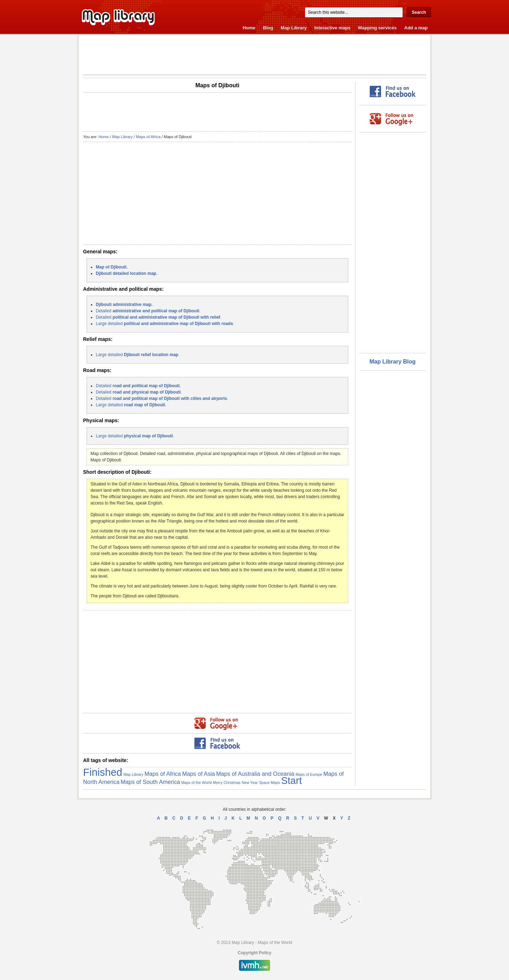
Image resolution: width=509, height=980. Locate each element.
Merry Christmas (227, 783)
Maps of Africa (148, 137)
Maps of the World (197, 783)
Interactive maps (332, 28)
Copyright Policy (254, 953)
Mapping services (377, 28)
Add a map (416, 28)
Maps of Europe (309, 774)
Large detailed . (165, 324)
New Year (250, 783)
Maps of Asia (198, 774)
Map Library (294, 28)
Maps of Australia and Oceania (255, 774)
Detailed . (148, 311)
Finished (103, 772)
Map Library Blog (393, 362)
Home (249, 28)
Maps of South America (150, 782)
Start (291, 781)
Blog (268, 28)
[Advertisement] (255, 54)
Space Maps (270, 783)
